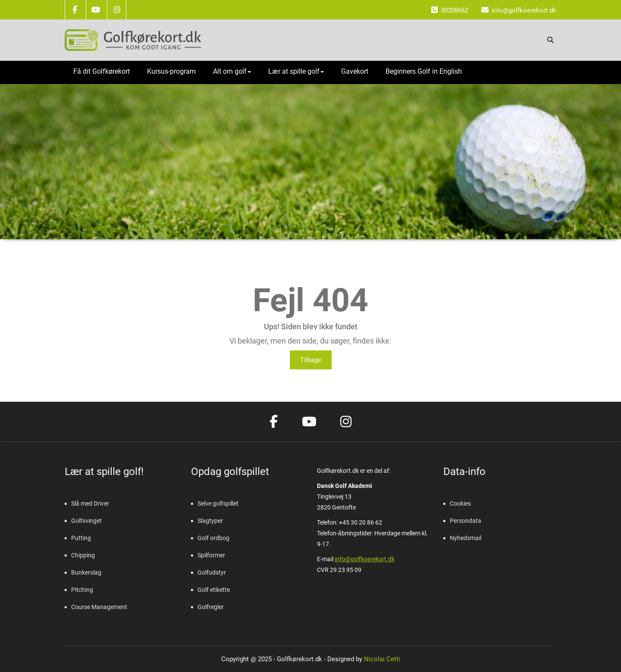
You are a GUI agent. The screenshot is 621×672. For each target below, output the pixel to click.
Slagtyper (210, 521)
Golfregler (211, 607)
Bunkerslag (86, 572)
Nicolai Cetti (381, 659)
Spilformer (211, 555)
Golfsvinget (86, 521)
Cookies (460, 503)
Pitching (82, 590)
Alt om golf (232, 71)
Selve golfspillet (218, 503)
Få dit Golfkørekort (102, 71)
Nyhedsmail (466, 538)
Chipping (83, 555)
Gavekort (355, 71)
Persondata (466, 521)
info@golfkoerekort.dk (365, 559)
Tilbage (311, 360)
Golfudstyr (212, 572)
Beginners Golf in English (424, 71)
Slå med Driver (90, 503)
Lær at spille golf (296, 71)
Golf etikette (214, 590)
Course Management (99, 607)
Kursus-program (171, 71)
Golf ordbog (213, 538)
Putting (81, 538)
